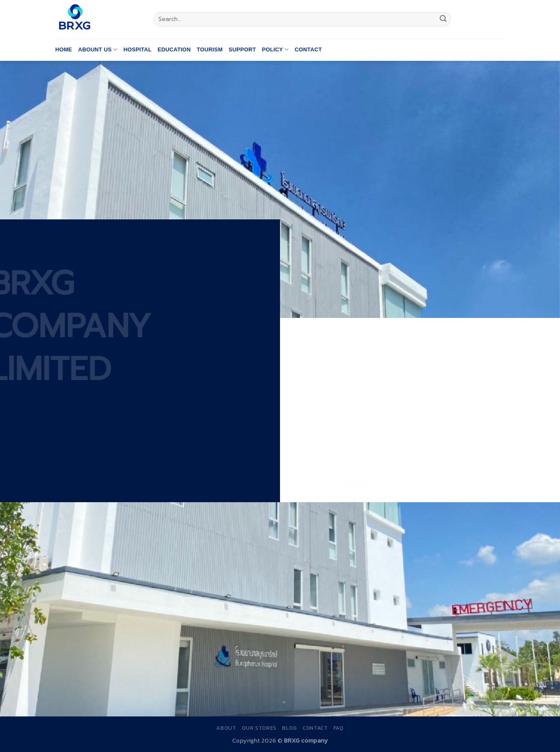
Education (174, 49)
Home (64, 49)
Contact (308, 49)
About (226, 728)
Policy (276, 49)
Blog (289, 728)
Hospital (137, 49)
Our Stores (259, 728)
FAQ (339, 728)
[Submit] (443, 19)
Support (242, 49)
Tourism (210, 49)
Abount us (98, 49)
